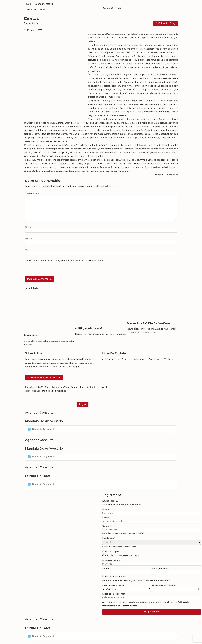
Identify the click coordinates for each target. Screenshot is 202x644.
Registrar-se (151, 612)
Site (27, 250)
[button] (101, 429)
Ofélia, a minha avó (89, 328)
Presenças (31, 335)
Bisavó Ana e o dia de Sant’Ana (149, 323)
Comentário (32, 194)
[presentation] (43, 271)
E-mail (29, 238)
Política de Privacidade (54, 391)
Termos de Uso (33, 391)
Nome (29, 227)
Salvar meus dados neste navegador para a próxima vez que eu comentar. (66, 261)
